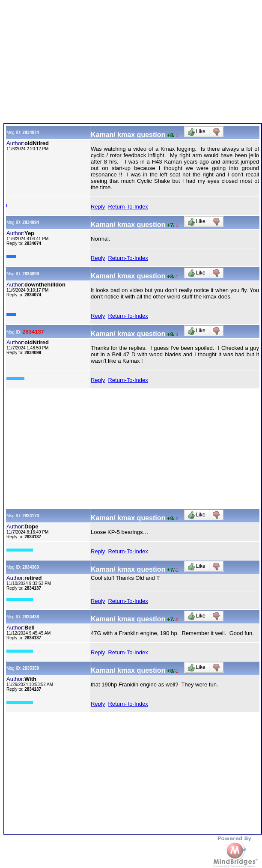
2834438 (31, 617)
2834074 (31, 133)
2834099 (31, 274)
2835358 (31, 668)
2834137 (33, 332)
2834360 (31, 567)
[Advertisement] (132, 63)
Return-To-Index (128, 207)
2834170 (31, 516)
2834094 (31, 222)
